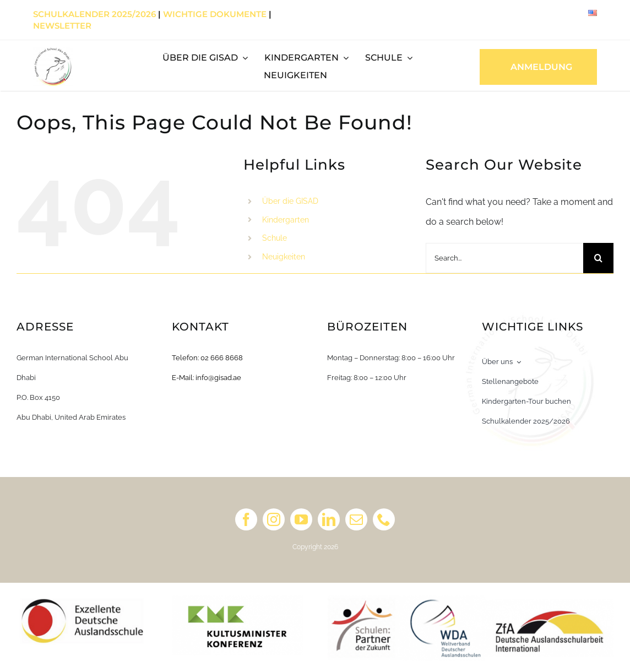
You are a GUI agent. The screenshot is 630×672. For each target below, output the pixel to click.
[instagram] (274, 519)
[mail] (356, 519)
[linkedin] (329, 519)
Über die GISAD (290, 201)
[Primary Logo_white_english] (53, 51)
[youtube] (301, 519)
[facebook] (246, 519)
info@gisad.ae (218, 378)
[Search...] (504, 258)
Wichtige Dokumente (215, 14)
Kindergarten (286, 220)
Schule (275, 238)
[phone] (384, 519)
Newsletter (62, 26)
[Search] (598, 258)
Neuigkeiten (284, 257)
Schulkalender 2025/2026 (94, 14)
